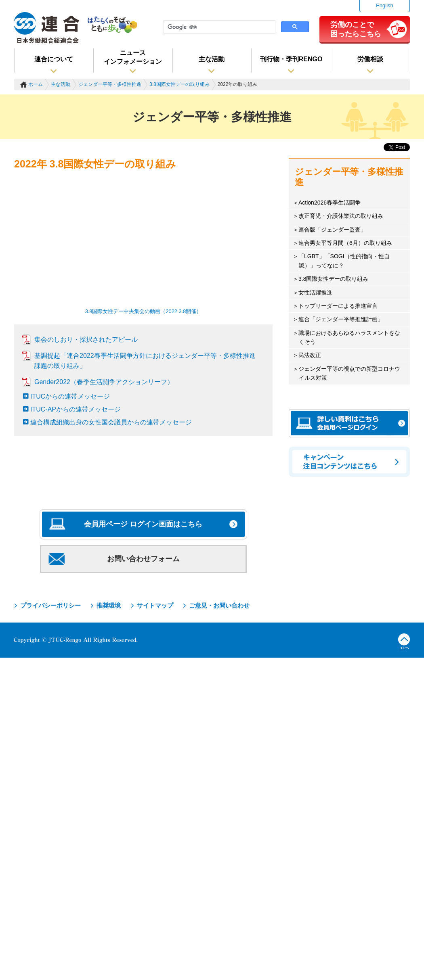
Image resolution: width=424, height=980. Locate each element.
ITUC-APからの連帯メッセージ (76, 409)
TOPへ (404, 641)
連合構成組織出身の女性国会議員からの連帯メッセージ (111, 422)
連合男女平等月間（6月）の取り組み (345, 243)
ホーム (36, 84)
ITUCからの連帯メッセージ (70, 396)
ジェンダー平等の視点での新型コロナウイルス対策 (349, 373)
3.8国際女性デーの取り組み (179, 84)
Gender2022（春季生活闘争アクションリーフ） (104, 382)
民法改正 (310, 355)
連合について (54, 59)
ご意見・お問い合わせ (219, 605)
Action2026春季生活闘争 (330, 203)
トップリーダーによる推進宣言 (338, 306)
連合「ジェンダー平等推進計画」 (341, 319)
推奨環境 (109, 605)
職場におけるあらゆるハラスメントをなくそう (349, 337)
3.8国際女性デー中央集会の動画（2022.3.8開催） (144, 311)
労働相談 (370, 59)
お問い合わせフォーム (143, 559)
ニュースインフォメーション (133, 57)
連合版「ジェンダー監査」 (332, 230)
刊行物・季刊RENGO (291, 59)
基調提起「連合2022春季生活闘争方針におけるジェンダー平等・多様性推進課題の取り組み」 (145, 361)
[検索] (219, 27)
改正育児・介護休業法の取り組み (341, 216)
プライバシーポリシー (50, 605)
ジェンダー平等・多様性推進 (110, 84)
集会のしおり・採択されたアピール (86, 340)
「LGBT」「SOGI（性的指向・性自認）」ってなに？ (344, 261)
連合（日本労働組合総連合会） (47, 28)
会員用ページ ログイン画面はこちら (143, 524)
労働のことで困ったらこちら (356, 29)
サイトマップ (155, 605)
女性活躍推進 (315, 293)
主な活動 (212, 59)
